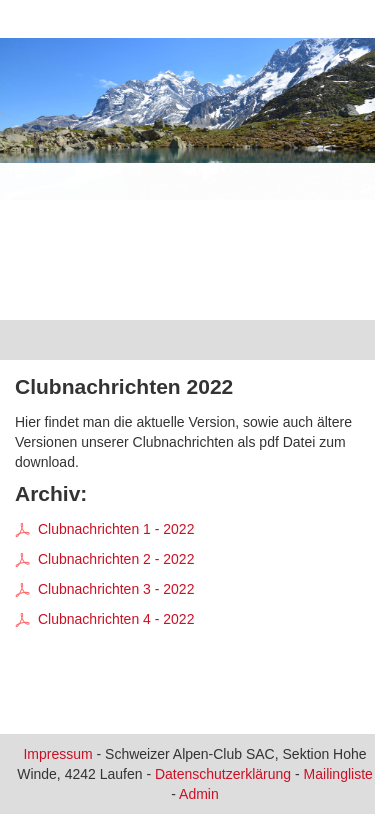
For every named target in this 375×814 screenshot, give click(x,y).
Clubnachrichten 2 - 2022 (104, 559)
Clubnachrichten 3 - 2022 (104, 589)
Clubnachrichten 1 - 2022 (104, 529)
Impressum (57, 754)
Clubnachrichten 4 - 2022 (104, 619)
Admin (199, 794)
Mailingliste (338, 774)
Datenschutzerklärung (223, 774)
